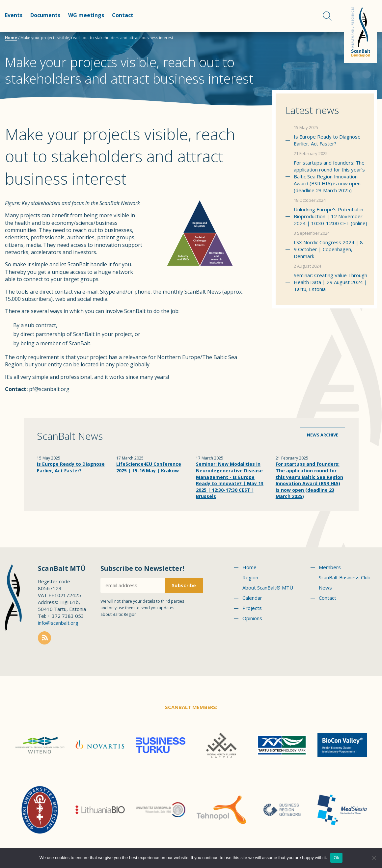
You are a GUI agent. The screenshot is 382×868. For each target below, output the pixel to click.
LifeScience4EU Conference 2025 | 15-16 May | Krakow (149, 467)
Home (11, 38)
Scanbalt (361, 31)
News (325, 588)
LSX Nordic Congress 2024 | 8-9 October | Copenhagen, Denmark (329, 249)
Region (250, 577)
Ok (336, 858)
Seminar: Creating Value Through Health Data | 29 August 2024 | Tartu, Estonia (330, 282)
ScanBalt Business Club (345, 577)
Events (14, 15)
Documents (45, 15)
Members (330, 567)
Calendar (252, 598)
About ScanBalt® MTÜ (268, 588)
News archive (323, 435)
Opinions (252, 618)
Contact (123, 15)
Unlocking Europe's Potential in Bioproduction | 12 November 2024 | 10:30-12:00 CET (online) (330, 216)
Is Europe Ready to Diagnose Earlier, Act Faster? (327, 140)
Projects (252, 608)
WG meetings (86, 15)
